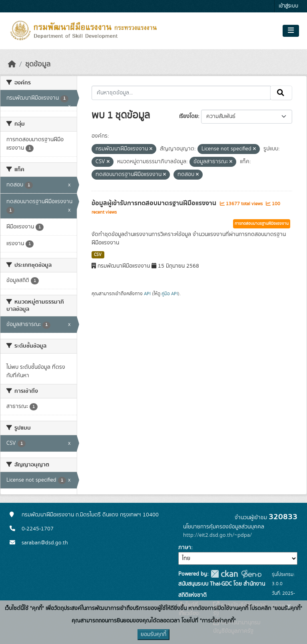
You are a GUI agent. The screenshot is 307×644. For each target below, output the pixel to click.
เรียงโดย (188, 116)
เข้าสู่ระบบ (288, 6)
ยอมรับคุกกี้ (153, 634)
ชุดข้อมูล (38, 64)
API (147, 294)
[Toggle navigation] (291, 31)
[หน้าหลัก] (12, 64)
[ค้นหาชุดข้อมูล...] (181, 93)
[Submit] (281, 93)
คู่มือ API (170, 294)
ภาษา (185, 548)
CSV (98, 255)
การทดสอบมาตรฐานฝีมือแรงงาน (262, 224)
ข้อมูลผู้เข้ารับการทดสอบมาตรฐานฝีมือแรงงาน (155, 203)
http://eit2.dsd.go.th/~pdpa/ (217, 535)
